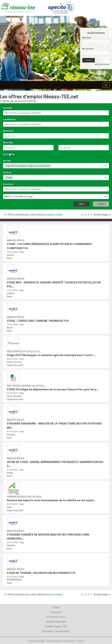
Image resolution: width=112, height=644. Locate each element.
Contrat (7, 172)
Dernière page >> (102, 214)
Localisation (9, 119)
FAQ (65, 626)
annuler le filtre (55, 215)
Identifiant (87, 38)
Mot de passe (88, 49)
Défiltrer (101, 204)
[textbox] (56, 113)
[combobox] (56, 113)
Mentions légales (53, 626)
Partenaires (48, 631)
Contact (56, 607)
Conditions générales (56, 622)
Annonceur (9, 131)
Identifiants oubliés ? (102, 64)
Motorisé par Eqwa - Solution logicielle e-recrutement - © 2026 (56, 641)
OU (12, 154)
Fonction (8, 108)
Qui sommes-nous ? (56, 617)
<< (82, 214)
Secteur (7, 161)
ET (6, 154)
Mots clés (8, 142)
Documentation (63, 631)
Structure (8, 184)
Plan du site (56, 612)
